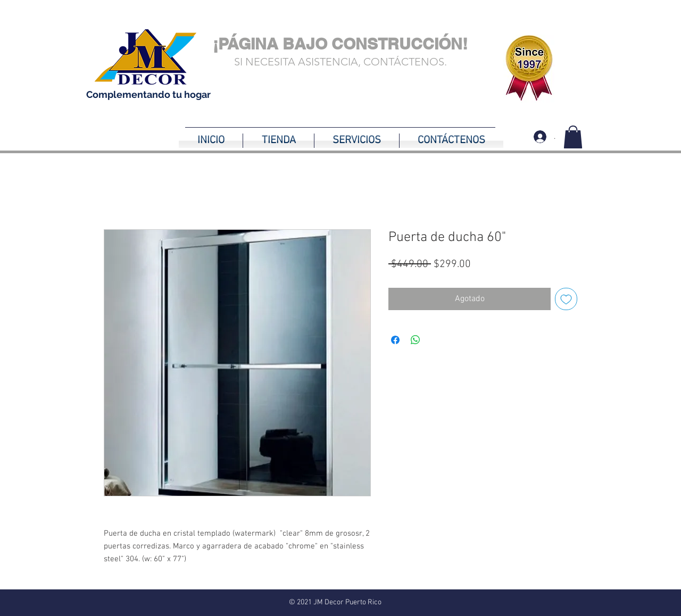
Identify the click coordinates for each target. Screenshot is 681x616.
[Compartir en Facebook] (395, 340)
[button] (573, 137)
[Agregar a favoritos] (566, 299)
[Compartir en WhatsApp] (416, 340)
